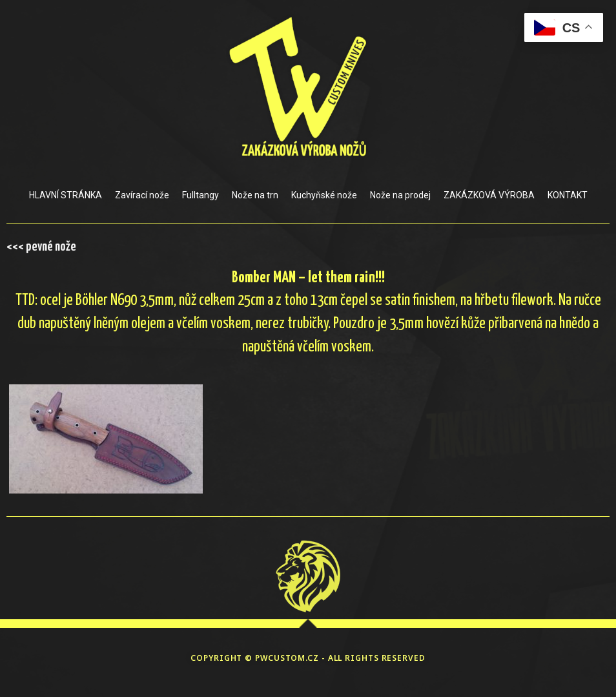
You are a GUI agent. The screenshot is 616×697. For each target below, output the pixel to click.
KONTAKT (568, 195)
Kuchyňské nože (324, 195)
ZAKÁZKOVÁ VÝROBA (489, 195)
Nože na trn (255, 195)
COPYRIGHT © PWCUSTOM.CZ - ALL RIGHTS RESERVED (308, 658)
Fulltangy (200, 195)
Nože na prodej (400, 195)
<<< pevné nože (41, 247)
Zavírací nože (142, 195)
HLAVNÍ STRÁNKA (66, 195)
